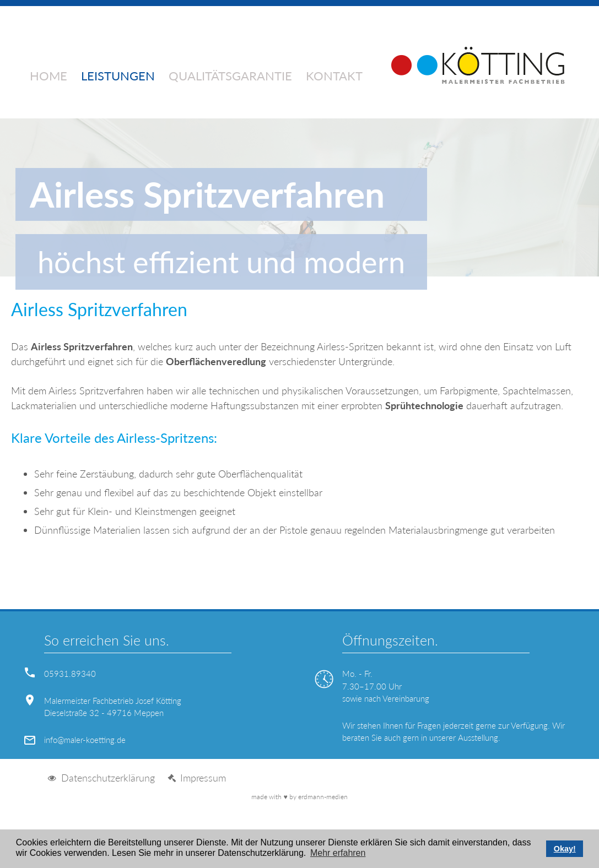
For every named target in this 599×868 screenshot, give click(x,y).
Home (48, 77)
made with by (299, 797)
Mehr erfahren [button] (338, 853)
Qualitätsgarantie (230, 77)
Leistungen (118, 77)
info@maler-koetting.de (85, 740)
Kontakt (334, 77)
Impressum (203, 778)
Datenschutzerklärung (108, 778)
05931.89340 (70, 674)
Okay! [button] (565, 849)
